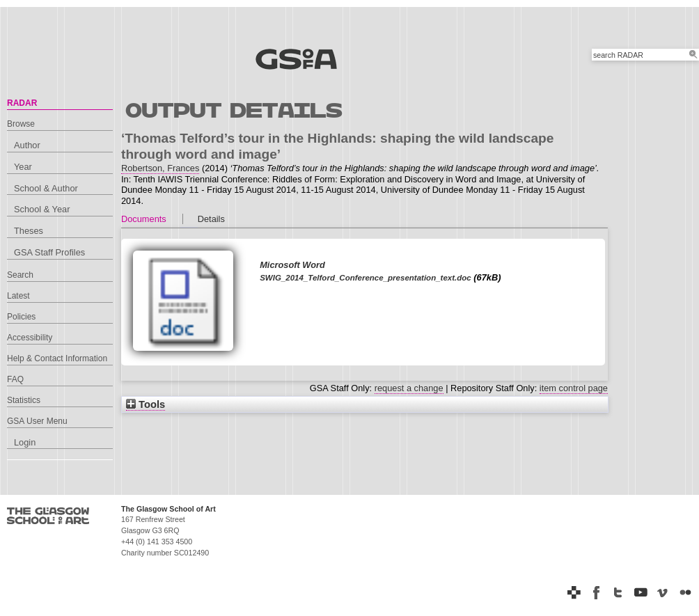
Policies (21, 317)
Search (20, 275)
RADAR (22, 103)
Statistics (24, 400)
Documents (144, 219)
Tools (146, 404)
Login (25, 442)
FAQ (15, 379)
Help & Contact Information (57, 358)
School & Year (42, 209)
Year (23, 167)
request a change (409, 388)
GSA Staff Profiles (49, 252)
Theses (29, 231)
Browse (21, 124)
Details (211, 219)
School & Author (46, 188)
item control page (574, 388)
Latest (18, 296)
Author (27, 145)
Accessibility (30, 338)
